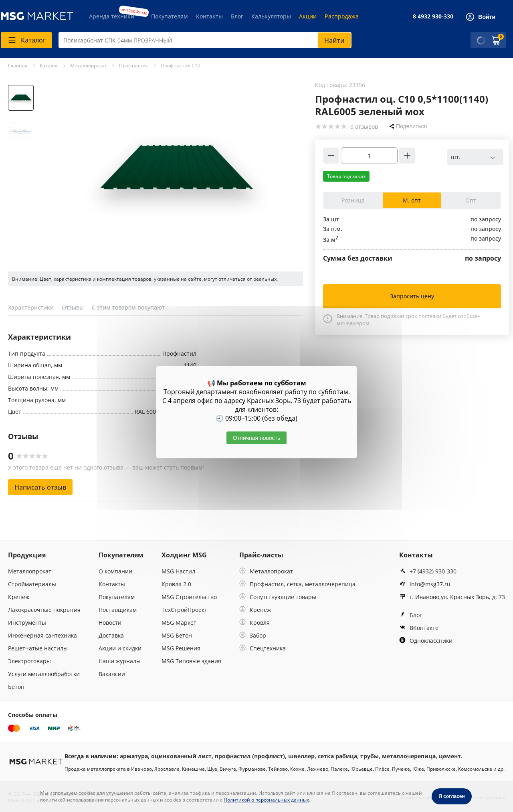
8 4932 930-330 (433, 16)
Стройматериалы (32, 584)
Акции (308, 16)
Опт (471, 200)
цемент (450, 756)
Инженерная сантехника (42, 635)
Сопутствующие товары (278, 597)
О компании (115, 571)
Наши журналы (120, 661)
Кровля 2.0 (176, 584)
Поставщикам (118, 610)
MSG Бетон (177, 635)
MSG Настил (178, 571)
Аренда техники (112, 16)
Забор (253, 635)
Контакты (209, 16)
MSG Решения (181, 648)
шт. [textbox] (456, 157)
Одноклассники (426, 641)
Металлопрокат (30, 571)
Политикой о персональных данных (266, 800)
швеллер (301, 756)
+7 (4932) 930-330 (428, 571)
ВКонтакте (419, 628)
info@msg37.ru (425, 584)
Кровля (254, 623)
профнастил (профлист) (250, 756)
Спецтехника (263, 648)
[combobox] (205, 40)
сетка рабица (337, 756)
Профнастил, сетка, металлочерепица (297, 584)
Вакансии (112, 674)
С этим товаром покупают (128, 307)
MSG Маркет (179, 623)
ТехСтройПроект (184, 610)
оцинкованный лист (181, 756)
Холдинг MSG (184, 555)
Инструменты (27, 623)
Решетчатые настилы (38, 648)
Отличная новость (257, 438)
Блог (237, 16)
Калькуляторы (271, 16)
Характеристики (31, 307)
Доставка (111, 635)
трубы (370, 756)
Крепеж (19, 597)
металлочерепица (409, 756)
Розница (353, 200)
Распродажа (342, 16)
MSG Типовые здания (191, 661)
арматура (134, 756)
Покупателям (170, 16)
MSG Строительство (189, 597)
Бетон (16, 687)
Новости (110, 623)
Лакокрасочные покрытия (44, 610)
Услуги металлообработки (44, 674)
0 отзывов (364, 127)
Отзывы (73, 307)
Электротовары (29, 661)
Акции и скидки (120, 648)
